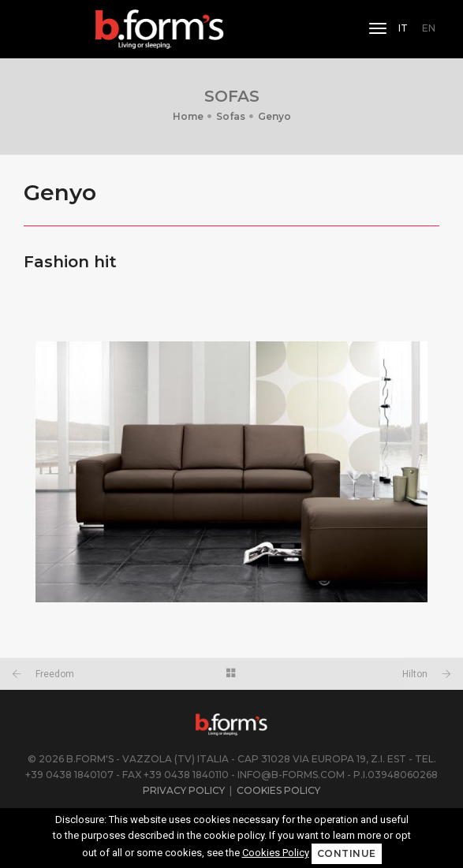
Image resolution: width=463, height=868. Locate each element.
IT (403, 28)
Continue (347, 853)
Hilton (415, 674)
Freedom (55, 674)
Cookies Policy (278, 790)
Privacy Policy (184, 790)
